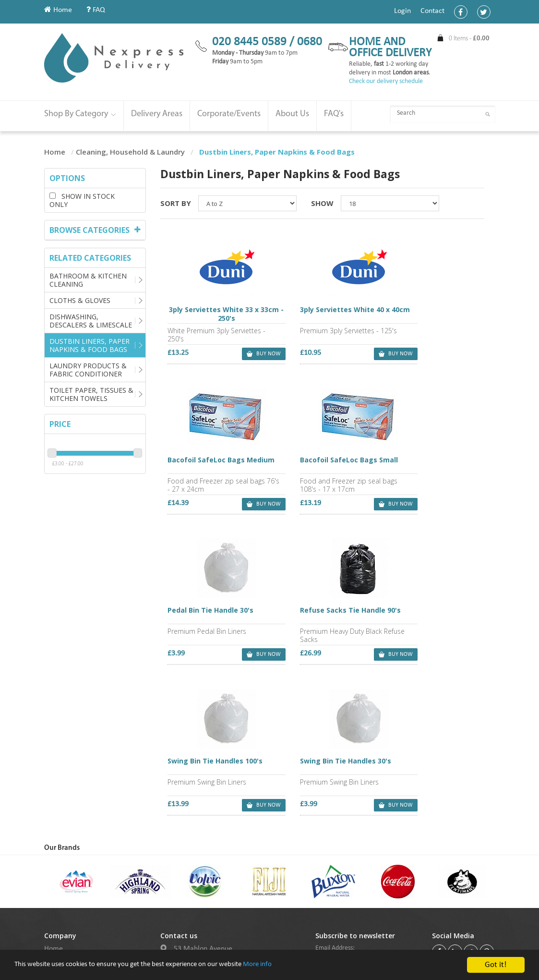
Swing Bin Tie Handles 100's (214, 613)
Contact (432, 11)
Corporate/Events (229, 114)
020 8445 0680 (205, 847)
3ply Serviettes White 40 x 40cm (322, 315)
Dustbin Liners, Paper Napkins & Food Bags (90, 345)
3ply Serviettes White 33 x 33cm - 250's (214, 315)
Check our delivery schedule (386, 81)
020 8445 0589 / (255, 42)
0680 (310, 42)
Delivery (57, 841)
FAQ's (334, 114)
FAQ (96, 10)
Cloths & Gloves (80, 300)
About (53, 818)
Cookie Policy (65, 876)
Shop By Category (80, 114)
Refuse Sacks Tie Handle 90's (430, 464)
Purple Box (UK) (294, 942)
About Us (292, 114)
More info (297, 974)
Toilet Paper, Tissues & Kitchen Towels (91, 394)
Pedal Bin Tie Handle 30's (318, 460)
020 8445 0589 (205, 833)
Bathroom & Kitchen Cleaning (88, 280)
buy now (244, 354)
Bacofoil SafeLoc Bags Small (214, 464)
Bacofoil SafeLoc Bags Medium (430, 315)
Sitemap (57, 853)
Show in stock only (82, 200)
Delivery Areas (157, 114)
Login (402, 11)
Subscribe (335, 835)
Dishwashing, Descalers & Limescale (91, 321)
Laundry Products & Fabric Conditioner (88, 370)
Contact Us (61, 830)
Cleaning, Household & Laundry (130, 152)
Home (58, 10)
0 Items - (469, 39)
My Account (63, 807)
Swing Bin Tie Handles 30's (321, 609)
